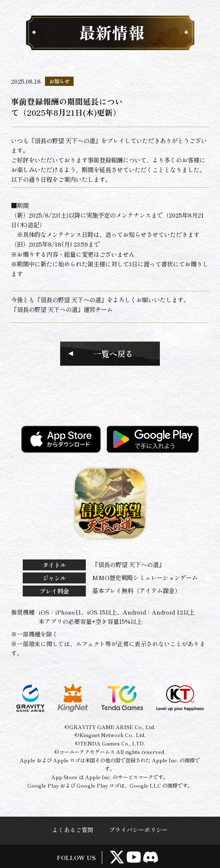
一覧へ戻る (113, 353)
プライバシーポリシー (138, 830)
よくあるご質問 (73, 830)
